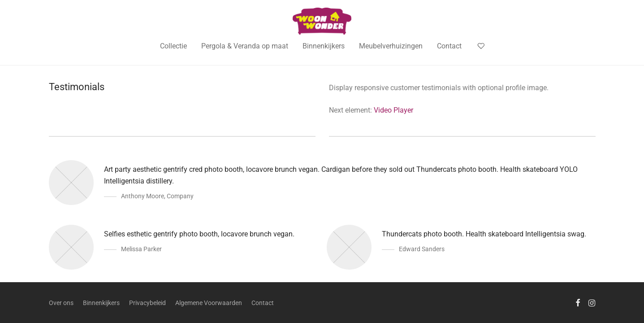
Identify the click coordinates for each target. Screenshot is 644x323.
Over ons (61, 303)
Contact (449, 46)
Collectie (173, 46)
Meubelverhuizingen (391, 46)
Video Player (393, 110)
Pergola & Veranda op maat (245, 46)
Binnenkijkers (324, 46)
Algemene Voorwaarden (209, 303)
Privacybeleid (147, 303)
